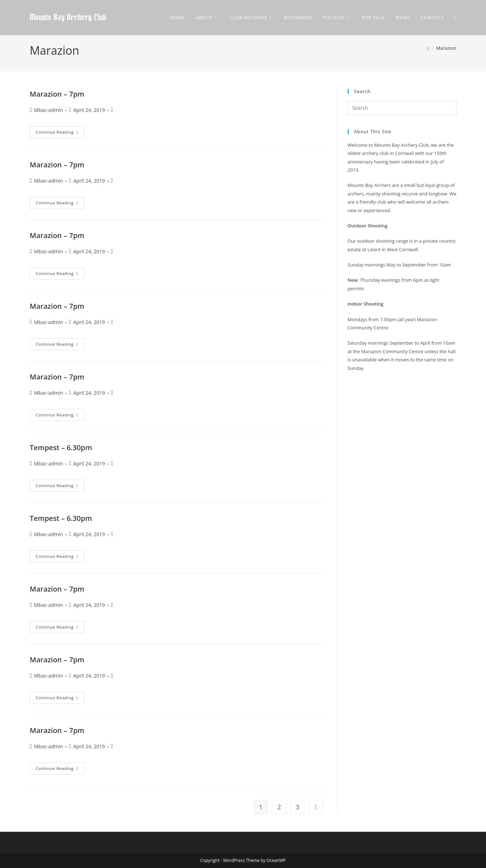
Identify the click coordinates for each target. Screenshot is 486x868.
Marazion (446, 48)
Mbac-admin (49, 110)
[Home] (429, 48)
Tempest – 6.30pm (61, 448)
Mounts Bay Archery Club (68, 18)
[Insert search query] (402, 108)
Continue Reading (60, 133)
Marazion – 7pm (57, 94)
